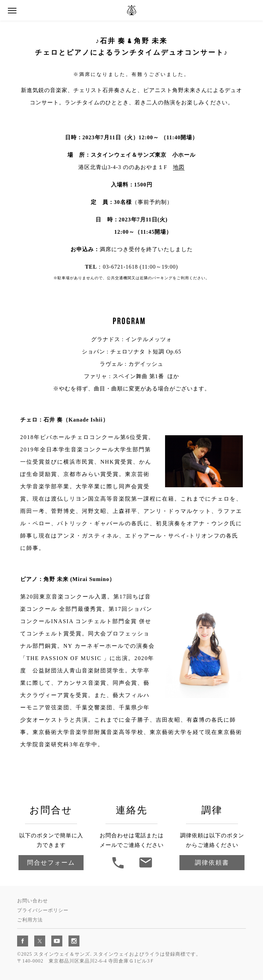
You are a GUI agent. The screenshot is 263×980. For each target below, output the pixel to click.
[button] (12, 11)
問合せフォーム (51, 862)
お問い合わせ (33, 901)
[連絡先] (145, 868)
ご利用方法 (30, 920)
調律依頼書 (212, 862)
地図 (179, 167)
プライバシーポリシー (43, 910)
